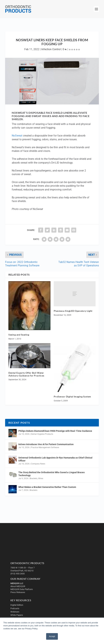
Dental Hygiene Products (42, 434)
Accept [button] (52, 636)
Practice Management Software (45, 447)
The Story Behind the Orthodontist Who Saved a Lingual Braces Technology (52, 474)
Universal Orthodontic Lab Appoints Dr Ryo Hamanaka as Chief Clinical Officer (55, 459)
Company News (38, 464)
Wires (41, 478)
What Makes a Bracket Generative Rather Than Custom (47, 487)
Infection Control (51, 49)
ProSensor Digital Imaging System (72, 397)
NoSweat (17, 136)
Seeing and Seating (19, 335)
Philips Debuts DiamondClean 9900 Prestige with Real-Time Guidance (55, 431)
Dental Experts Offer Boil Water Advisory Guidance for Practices (26, 374)
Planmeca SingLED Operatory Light (73, 311)
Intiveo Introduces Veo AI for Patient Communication (46, 444)
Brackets (34, 478)
